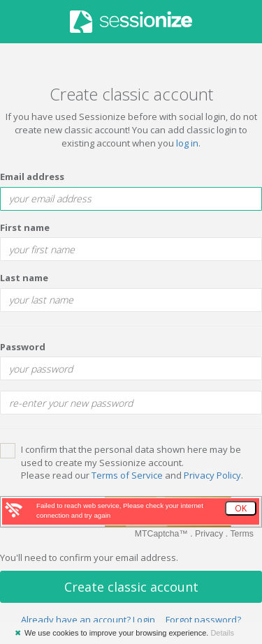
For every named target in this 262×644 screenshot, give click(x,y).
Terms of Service (127, 475)
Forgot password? (203, 620)
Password (23, 347)
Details (222, 633)
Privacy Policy (212, 475)
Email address (32, 177)
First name (25, 227)
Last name (24, 278)
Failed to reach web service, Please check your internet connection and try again (120, 510)
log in (187, 143)
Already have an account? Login (88, 620)
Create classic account (131, 587)
